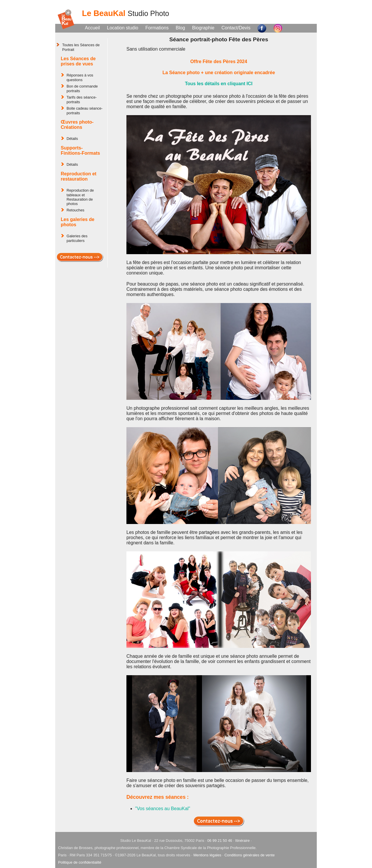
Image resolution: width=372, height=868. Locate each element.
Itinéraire (242, 841)
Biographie (203, 28)
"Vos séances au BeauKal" (163, 809)
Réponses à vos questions (80, 77)
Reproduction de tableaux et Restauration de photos (80, 197)
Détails (72, 139)
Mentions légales (207, 855)
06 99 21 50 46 (220, 841)
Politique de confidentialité (80, 862)
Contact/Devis (236, 28)
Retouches (75, 210)
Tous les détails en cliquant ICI (219, 84)
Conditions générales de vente (250, 855)
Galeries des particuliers (77, 238)
